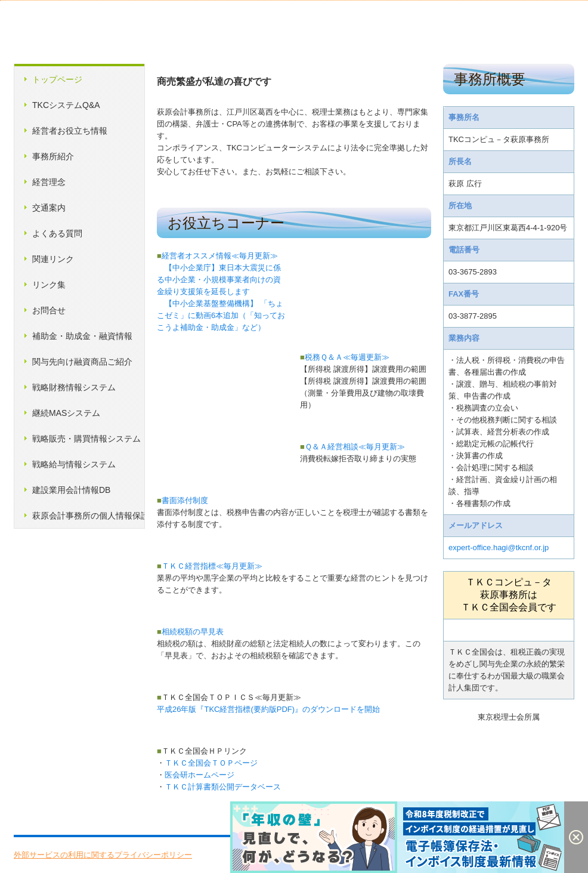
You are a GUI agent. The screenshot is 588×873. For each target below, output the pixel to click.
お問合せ (49, 310)
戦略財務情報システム (74, 387)
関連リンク (53, 259)
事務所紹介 (53, 156)
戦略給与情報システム (74, 464)
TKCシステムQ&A (66, 105)
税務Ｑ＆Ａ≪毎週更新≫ (345, 357)
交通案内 (49, 208)
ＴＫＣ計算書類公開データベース (223, 787)
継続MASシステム (66, 413)
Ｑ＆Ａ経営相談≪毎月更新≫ (352, 447)
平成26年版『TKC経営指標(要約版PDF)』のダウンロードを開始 (268, 709)
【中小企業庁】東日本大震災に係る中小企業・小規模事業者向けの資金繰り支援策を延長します (219, 280)
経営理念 (49, 182)
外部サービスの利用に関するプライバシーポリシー (103, 855)
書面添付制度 (182, 500)
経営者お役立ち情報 (70, 131)
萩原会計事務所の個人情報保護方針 (88, 516)
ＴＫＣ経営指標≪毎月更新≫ (210, 566)
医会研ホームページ (199, 775)
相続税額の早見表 (190, 632)
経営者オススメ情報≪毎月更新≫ (217, 256)
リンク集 (49, 285)
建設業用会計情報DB (71, 490)
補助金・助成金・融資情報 (82, 336)
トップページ (57, 79)
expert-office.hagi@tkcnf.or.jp (499, 547)
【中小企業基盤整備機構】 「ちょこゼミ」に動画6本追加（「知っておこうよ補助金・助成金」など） (221, 315)
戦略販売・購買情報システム (86, 439)
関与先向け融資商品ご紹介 (82, 362)
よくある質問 (57, 233)
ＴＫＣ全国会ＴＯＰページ (211, 763)
